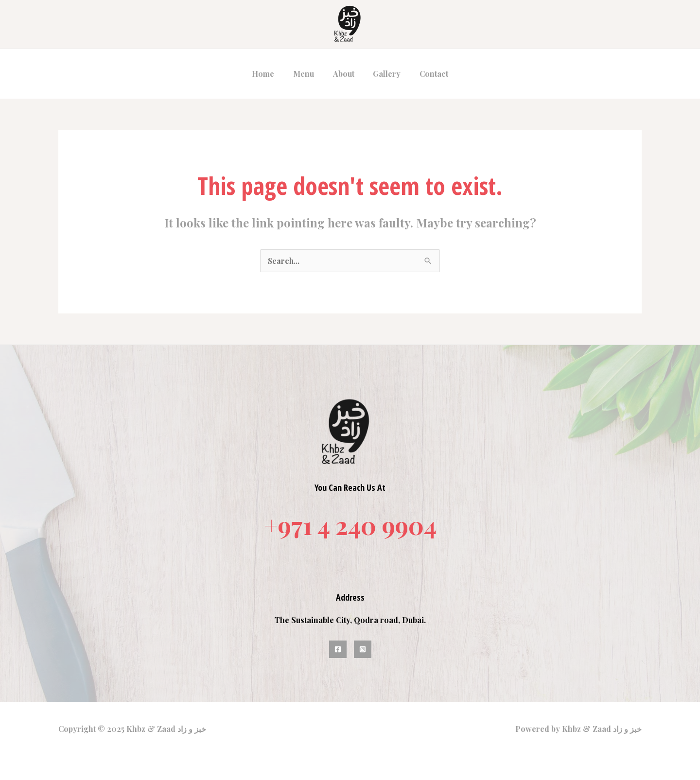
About (344, 74)
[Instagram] (363, 649)
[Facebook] (338, 649)
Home (270, 74)
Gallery (384, 74)
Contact (428, 74)
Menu (307, 74)
